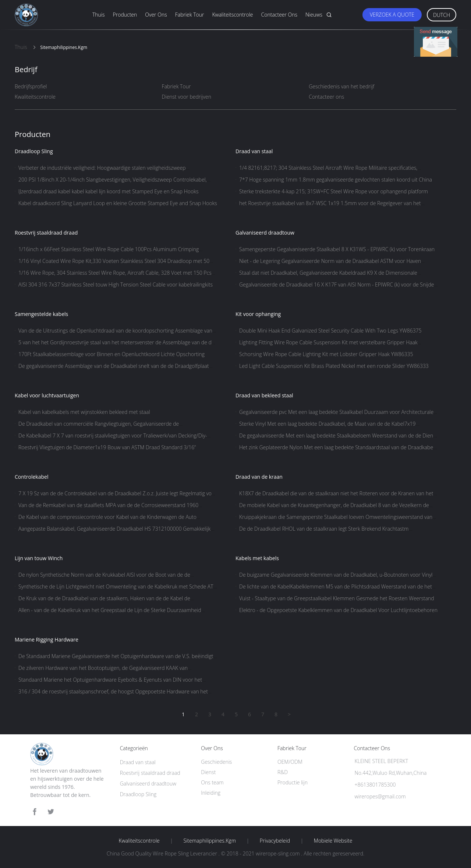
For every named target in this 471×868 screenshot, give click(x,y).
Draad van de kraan (259, 477)
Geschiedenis (216, 762)
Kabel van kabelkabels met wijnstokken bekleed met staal (84, 412)
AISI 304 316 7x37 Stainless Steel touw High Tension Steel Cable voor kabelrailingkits (116, 284)
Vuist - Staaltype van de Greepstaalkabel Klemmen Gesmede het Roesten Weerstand (337, 598)
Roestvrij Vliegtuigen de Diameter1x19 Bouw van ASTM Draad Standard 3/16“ (107, 447)
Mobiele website (333, 841)
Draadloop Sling (34, 151)
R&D (283, 772)
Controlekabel (31, 477)
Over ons (156, 15)
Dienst (208, 772)
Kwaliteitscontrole (232, 15)
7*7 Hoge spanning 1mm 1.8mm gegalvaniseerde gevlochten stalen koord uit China (336, 180)
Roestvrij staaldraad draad (46, 233)
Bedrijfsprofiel (31, 86)
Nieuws (314, 15)
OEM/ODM (290, 762)
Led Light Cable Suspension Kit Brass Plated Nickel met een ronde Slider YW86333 (334, 366)
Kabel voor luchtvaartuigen (47, 395)
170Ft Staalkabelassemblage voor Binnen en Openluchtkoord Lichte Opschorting (111, 354)
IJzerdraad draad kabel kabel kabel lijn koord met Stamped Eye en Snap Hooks (108, 191)
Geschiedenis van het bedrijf (341, 86)
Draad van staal (254, 151)
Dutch (442, 15)
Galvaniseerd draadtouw (265, 233)
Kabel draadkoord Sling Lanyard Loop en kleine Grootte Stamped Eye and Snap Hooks (118, 203)
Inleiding (211, 793)
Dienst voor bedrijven (187, 97)
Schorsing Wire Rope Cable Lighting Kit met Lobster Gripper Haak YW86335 (326, 354)
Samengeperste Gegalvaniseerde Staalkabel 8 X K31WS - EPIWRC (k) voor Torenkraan (337, 249)
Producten (125, 15)
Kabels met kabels (257, 558)
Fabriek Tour (190, 15)
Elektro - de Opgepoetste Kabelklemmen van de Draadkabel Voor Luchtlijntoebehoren (338, 610)
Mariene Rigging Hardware (47, 639)
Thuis (99, 15)
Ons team (212, 782)
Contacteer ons (279, 15)
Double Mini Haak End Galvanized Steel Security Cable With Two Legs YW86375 (330, 331)
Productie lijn (293, 782)
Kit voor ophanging (258, 314)
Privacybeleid (275, 841)
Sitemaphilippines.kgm (210, 841)
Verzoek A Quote (392, 15)
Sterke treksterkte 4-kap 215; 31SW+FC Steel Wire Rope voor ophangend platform (334, 191)
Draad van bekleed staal (264, 395)
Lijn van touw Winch (39, 558)
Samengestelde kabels (41, 314)
